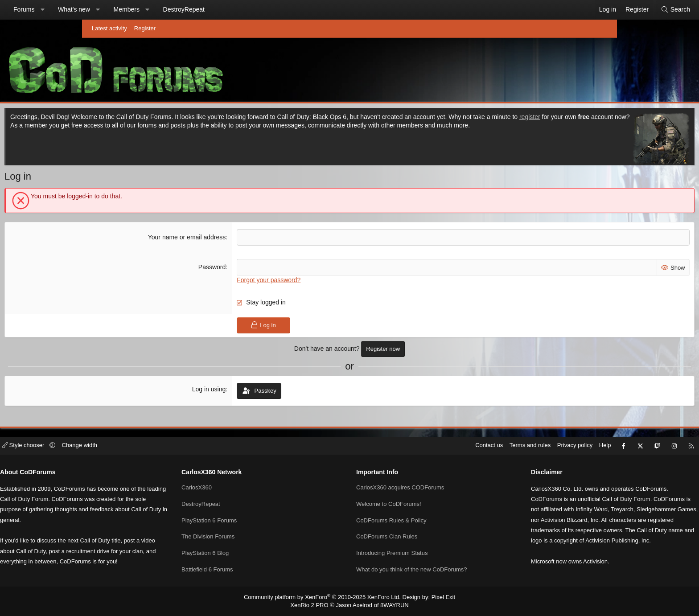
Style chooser (113, 433)
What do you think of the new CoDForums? (412, 555)
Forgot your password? (297, 282)
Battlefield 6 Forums (252, 555)
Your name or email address (216, 239)
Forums (106, 9)
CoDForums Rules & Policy (391, 507)
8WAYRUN (391, 605)
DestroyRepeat (266, 9)
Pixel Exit (436, 598)
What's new (156, 9)
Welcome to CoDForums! (389, 491)
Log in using (238, 391)
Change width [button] (169, 433)
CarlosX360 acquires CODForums (400, 475)
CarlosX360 (241, 475)
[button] (124, 10)
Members (209, 9)
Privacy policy (486, 433)
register (162, 127)
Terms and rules (441, 433)
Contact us (400, 433)
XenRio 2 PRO (313, 605)
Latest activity (109, 28)
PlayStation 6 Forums (254, 507)
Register (145, 28)
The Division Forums (253, 523)
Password (241, 269)
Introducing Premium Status (392, 539)
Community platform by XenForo (324, 598)
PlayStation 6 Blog (250, 539)
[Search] (593, 10)
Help (516, 433)
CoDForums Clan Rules (387, 523)
